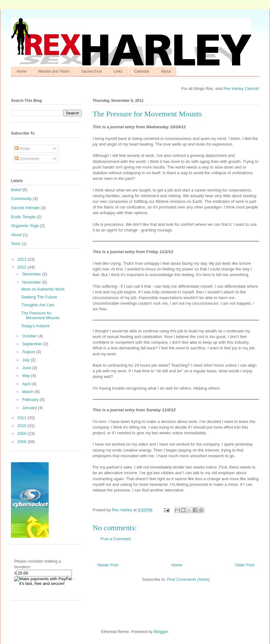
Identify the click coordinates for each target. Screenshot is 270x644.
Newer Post (108, 565)
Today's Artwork (35, 326)
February (31, 400)
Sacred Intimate (25, 208)
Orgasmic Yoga (25, 226)
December (32, 274)
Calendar (142, 71)
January (30, 408)
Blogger (161, 632)
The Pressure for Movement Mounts (40, 316)
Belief (16, 190)
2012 (22, 267)
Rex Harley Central (241, 89)
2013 (22, 259)
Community (21, 199)
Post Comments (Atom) (188, 579)
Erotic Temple (23, 217)
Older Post (245, 565)
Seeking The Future (39, 297)
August (29, 352)
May (27, 376)
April (27, 384)
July (27, 360)
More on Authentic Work (43, 289)
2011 (22, 418)
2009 (22, 433)
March (29, 392)
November (32, 282)
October (30, 336)
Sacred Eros (92, 71)
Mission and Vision (54, 71)
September (33, 344)
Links (118, 71)
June (27, 368)
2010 (22, 426)
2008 (22, 442)
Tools (16, 244)
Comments (27, 159)
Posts (22, 149)
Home (22, 71)
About (166, 71)
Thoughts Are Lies (38, 305)
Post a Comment (116, 539)
